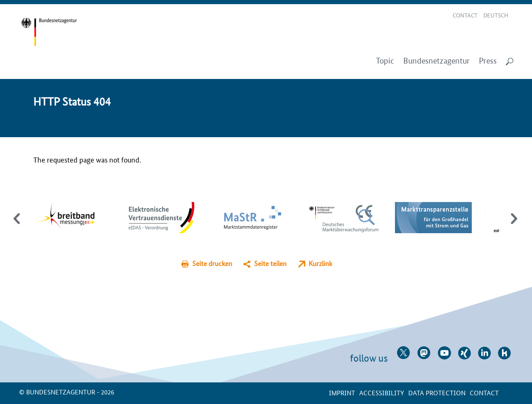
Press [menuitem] (488, 61)
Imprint (342, 393)
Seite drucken (212, 263)
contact (484, 393)
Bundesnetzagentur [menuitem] (436, 61)
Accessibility (382, 393)
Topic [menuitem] (385, 61)
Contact (465, 15)
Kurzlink (320, 263)
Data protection (437, 393)
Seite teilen (270, 263)
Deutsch (496, 15)
